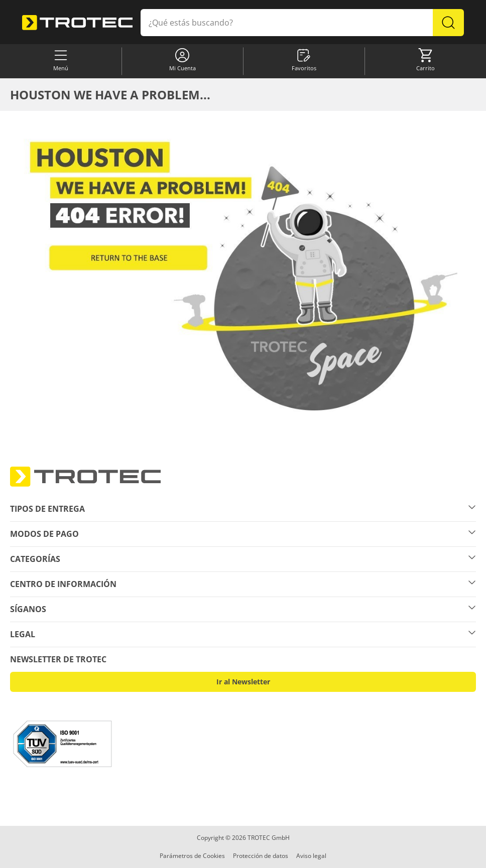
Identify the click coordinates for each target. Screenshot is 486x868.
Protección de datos (261, 856)
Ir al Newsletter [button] (243, 682)
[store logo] (77, 22)
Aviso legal (311, 856)
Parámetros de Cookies (192, 856)
